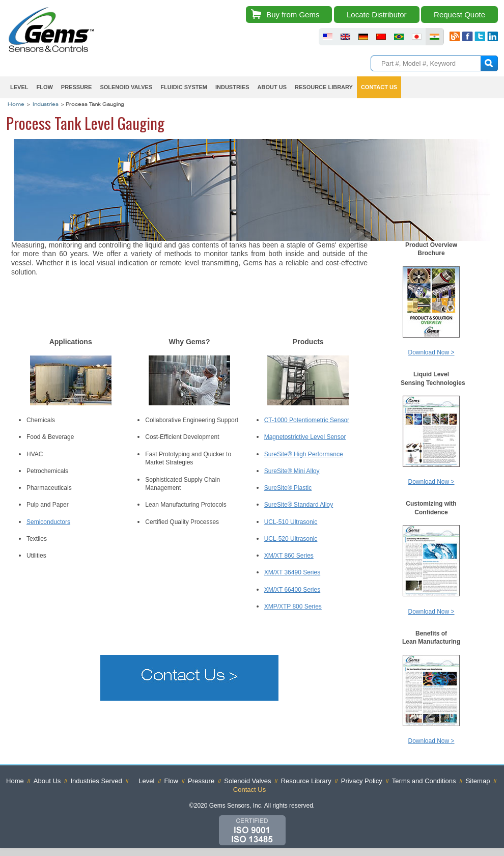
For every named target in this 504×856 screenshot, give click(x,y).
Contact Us (379, 87)
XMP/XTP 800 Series (293, 606)
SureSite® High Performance (304, 454)
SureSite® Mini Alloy (292, 471)
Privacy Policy (362, 781)
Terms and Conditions (424, 781)
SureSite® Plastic (288, 488)
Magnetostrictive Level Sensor (305, 437)
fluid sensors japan (417, 37)
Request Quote (459, 15)
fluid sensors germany (363, 37)
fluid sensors (328, 37)
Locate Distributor (377, 15)
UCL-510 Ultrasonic (291, 522)
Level (19, 87)
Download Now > (431, 352)
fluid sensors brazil (399, 37)
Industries (232, 87)
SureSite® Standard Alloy (299, 505)
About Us (272, 87)
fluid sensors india (435, 37)
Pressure (77, 87)
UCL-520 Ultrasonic (291, 539)
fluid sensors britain (345, 37)
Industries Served (96, 781)
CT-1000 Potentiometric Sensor (307, 420)
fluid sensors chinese (381, 37)
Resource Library (324, 87)
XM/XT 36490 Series (292, 572)
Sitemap (478, 781)
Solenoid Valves (126, 87)
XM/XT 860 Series (289, 556)
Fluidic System (184, 87)
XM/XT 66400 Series (292, 590)
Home (16, 105)
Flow (44, 87)
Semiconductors (48, 522)
